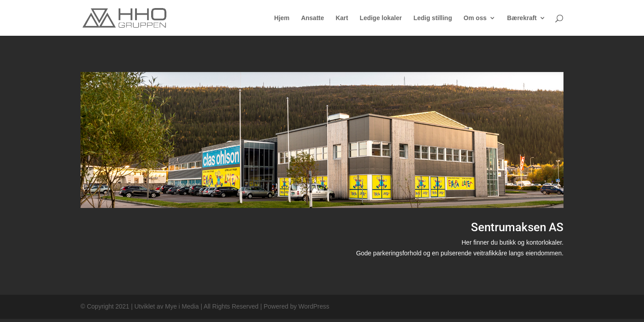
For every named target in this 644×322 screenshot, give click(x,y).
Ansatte (312, 18)
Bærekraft (522, 18)
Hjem (282, 18)
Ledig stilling (432, 18)
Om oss (475, 18)
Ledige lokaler (381, 18)
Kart (342, 18)
